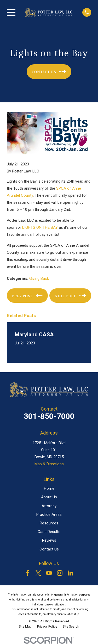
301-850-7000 (49, 416)
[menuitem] (25, 627)
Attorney (49, 506)
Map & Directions (49, 464)
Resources (49, 523)
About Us (49, 497)
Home (49, 488)
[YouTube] (49, 573)
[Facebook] (28, 573)
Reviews (49, 540)
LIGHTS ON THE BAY (40, 227)
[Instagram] (60, 573)
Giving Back (39, 278)
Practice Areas (49, 515)
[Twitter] (38, 573)
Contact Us (49, 549)
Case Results (49, 532)
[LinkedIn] (70, 573)
